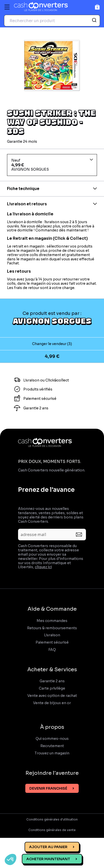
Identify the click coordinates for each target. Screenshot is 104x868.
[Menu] (7, 7)
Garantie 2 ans (52, 681)
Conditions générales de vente (52, 830)
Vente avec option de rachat (52, 696)
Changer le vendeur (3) (52, 344)
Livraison (52, 635)
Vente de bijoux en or (52, 703)
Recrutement (52, 746)
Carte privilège (52, 688)
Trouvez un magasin (52, 753)
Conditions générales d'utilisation (52, 819)
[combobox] (52, 21)
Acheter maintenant (48, 859)
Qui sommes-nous (52, 739)
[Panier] (97, 7)
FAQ (52, 650)
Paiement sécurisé (52, 642)
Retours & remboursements (52, 628)
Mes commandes (52, 621)
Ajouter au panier (48, 847)
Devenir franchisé (48, 788)
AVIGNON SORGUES (52, 321)
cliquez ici (43, 567)
